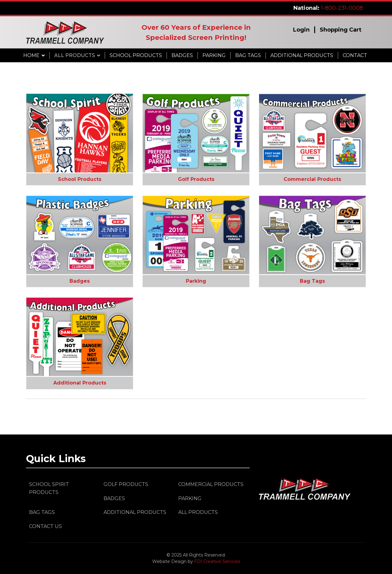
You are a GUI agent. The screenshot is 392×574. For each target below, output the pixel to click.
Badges (182, 55)
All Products (75, 55)
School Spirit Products (49, 488)
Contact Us (45, 526)
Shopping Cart (341, 30)
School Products (136, 55)
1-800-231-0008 (342, 8)
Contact (355, 55)
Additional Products (302, 55)
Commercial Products (312, 179)
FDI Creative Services (217, 561)
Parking (214, 55)
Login (301, 30)
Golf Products (196, 179)
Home (31, 55)
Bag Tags (248, 55)
